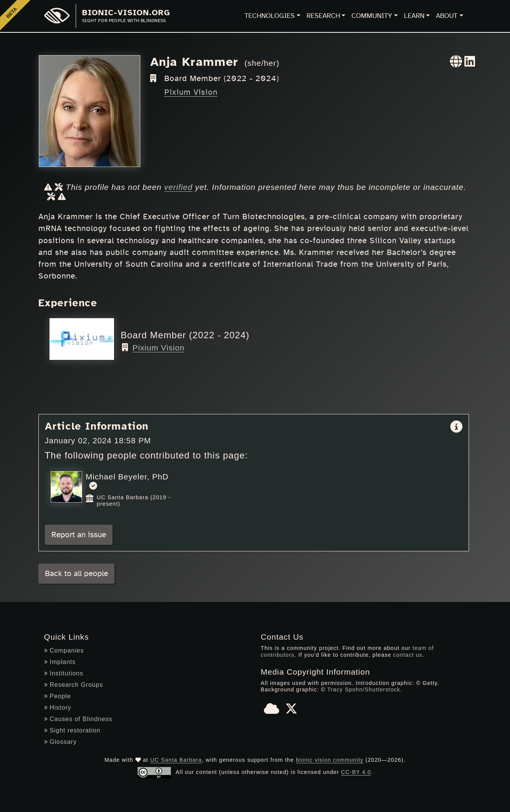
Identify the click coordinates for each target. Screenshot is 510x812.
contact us (408, 655)
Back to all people (76, 574)
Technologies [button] (270, 16)
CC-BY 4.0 (356, 772)
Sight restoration (72, 730)
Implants (60, 662)
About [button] (447, 16)
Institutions (64, 673)
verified (179, 187)
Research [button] (323, 16)
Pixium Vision (191, 92)
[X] (291, 711)
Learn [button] (414, 16)
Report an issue (79, 535)
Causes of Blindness (78, 719)
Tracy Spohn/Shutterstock (364, 689)
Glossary (60, 742)
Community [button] (372, 16)
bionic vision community (330, 760)
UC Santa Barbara (176, 760)
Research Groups (74, 685)
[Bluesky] (272, 711)
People (58, 696)
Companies (64, 650)
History (58, 708)
